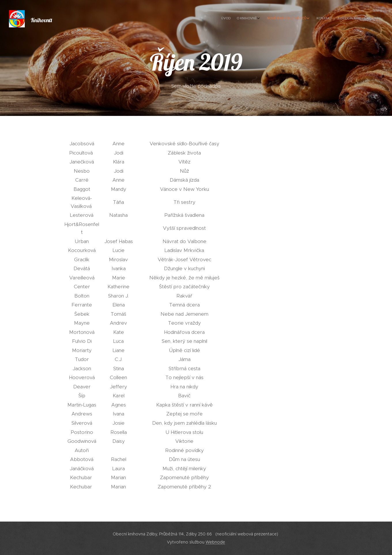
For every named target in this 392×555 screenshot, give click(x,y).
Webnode (215, 542)
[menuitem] (344, 19)
